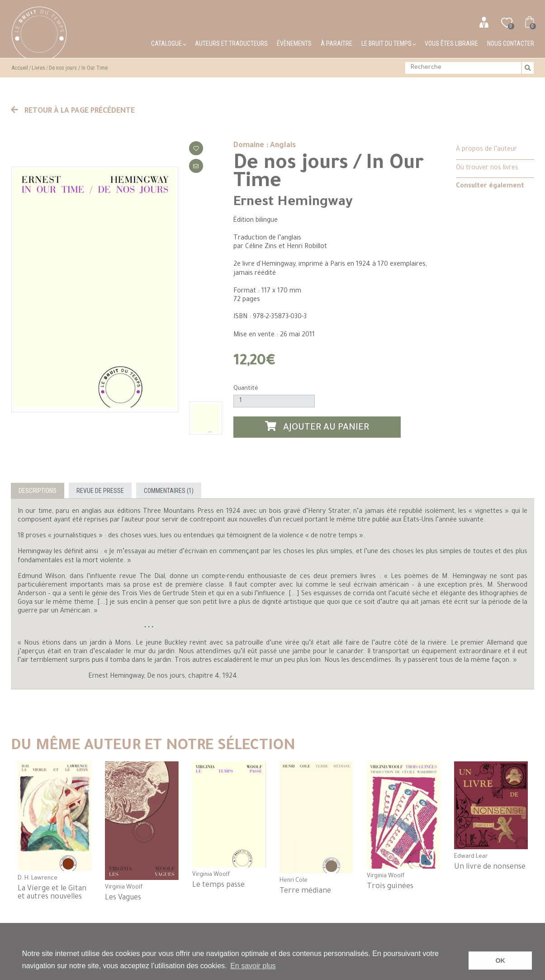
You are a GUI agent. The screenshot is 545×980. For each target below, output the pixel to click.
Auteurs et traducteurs (231, 43)
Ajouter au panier (317, 427)
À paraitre (336, 43)
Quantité (246, 389)
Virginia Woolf (124, 888)
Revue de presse (100, 491)
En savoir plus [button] (253, 966)
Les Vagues (123, 898)
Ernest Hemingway (293, 203)
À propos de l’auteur (486, 150)
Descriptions (38, 491)
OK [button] (500, 961)
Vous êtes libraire (451, 43)
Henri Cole (294, 881)
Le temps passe (218, 885)
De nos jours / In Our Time (78, 68)
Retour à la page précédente (73, 111)
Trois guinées (390, 887)
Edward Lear (471, 857)
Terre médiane (305, 891)
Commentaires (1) (169, 491)
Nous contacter (511, 43)
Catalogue (168, 43)
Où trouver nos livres (487, 168)
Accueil (20, 68)
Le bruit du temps (389, 43)
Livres (38, 68)
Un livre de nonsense (490, 867)
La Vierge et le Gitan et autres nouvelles (52, 893)
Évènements (294, 43)
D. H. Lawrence (38, 879)
